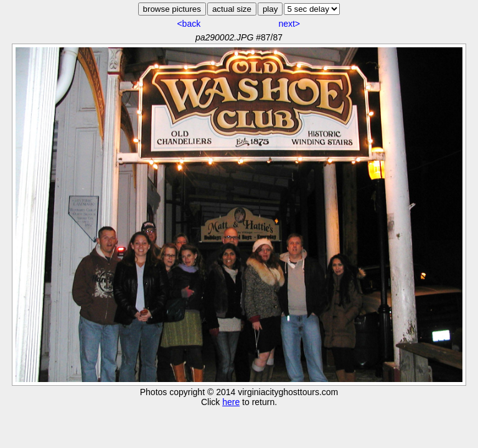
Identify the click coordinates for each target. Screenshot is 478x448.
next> (289, 24)
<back (189, 24)
